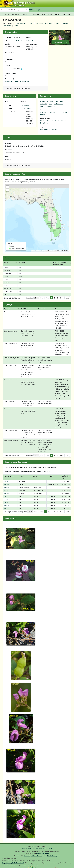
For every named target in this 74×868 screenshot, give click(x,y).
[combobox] (14, 10)
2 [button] (55, 298)
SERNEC (43, 114)
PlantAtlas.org (52, 856)
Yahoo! (54, 129)
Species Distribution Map (44, 23)
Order (7, 102)
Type (7, 156)
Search (25, 14)
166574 (6, 484)
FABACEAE (19, 40)
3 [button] (58, 298)
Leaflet (33, 251)
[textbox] (13, 10)
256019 (6, 487)
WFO (56, 106)
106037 (6, 508)
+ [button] (8, 187)
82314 (6, 481)
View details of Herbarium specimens (17, 81)
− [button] (8, 190)
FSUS (62, 101)
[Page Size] (36, 298)
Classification (21, 23)
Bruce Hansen (40, 849)
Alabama (43, 112)
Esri (42, 251)
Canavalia (29, 40)
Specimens (8, 26)
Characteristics (10, 73)
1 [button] (51, 298)
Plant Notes (9, 59)
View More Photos (60, 42)
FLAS (47, 121)
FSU (52, 121)
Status (7, 66)
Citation (31, 23)
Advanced (33, 10)
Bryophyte (52, 112)
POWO (42, 106)
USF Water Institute (43, 853)
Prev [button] (47, 298)
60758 (6, 496)
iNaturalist (44, 104)
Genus (28, 37)
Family (18, 37)
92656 (6, 490)
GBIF (59, 112)
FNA (57, 101)
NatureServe (59, 104)
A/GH (42, 121)
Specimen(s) (9, 79)
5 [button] (58, 512)
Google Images (45, 129)
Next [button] (62, 298)
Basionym (8, 150)
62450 (6, 499)
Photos (16, 26)
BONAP (43, 101)
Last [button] (67, 298)
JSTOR (65, 112)
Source (57, 23)
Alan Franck (48, 849)
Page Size (30, 298)
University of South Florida (33, 856)
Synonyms (64, 23)
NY (62, 121)
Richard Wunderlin (28, 849)
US (44, 123)
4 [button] (55, 512)
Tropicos (49, 106)
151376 (6, 493)
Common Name (32, 44)
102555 (6, 505)
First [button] (42, 298)
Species (8, 44)
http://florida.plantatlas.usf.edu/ (13, 863)
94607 (6, 502)
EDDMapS (50, 101)
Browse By (15, 14)
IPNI (51, 104)
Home (7, 14)
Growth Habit (10, 53)
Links (50, 14)
